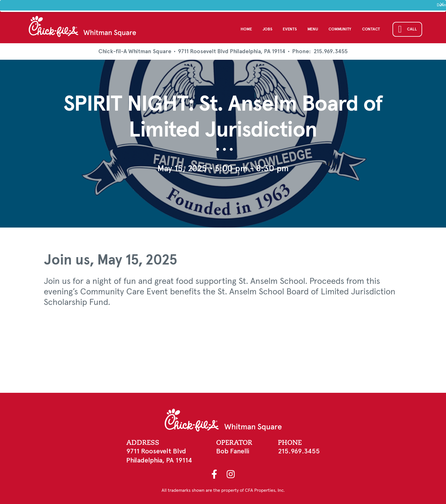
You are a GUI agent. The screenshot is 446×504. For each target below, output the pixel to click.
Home (246, 28)
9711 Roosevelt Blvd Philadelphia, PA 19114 (232, 50)
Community (340, 28)
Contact (371, 28)
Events (290, 28)
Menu (313, 28)
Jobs (267, 28)
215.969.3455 (331, 50)
